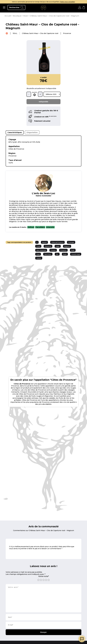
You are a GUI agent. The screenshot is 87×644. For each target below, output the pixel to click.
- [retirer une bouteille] (29, 94)
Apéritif (44, 242)
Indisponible (43, 102)
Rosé (38, 254)
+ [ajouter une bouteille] (40, 94)
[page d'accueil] (8, 16)
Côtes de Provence (57, 242)
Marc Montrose (41, 250)
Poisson (53, 250)
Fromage (71, 242)
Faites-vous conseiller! (67, 2)
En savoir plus (53, 116)
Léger (58, 246)
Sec (57, 254)
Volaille (39, 258)
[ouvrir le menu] (4, 7)
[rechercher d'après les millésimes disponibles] (52, 94)
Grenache (48, 246)
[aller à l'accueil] (43, 7)
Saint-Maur (48, 254)
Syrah (65, 254)
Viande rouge (76, 254)
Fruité (38, 246)
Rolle (73, 250)
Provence (63, 250)
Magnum (67, 246)
